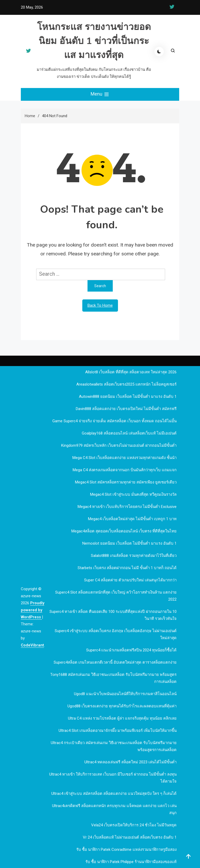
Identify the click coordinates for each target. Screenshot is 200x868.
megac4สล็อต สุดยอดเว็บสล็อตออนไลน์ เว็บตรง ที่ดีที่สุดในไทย (124, 531)
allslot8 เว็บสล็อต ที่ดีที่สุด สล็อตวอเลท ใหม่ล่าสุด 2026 (131, 372)
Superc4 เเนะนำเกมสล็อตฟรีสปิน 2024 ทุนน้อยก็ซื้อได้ (131, 650)
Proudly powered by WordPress (33, 610)
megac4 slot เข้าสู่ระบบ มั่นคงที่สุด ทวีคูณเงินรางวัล (133, 494)
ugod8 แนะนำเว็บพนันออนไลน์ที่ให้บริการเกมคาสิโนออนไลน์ (125, 694)
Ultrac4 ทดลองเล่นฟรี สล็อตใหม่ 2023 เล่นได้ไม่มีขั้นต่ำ (130, 762)
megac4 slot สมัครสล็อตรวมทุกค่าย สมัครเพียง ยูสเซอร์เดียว (126, 482)
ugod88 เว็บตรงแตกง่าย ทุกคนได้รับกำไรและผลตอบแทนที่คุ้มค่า (122, 706)
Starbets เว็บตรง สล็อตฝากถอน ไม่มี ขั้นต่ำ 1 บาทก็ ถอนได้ (127, 568)
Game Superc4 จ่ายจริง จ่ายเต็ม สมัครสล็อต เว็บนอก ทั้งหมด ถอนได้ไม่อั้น (114, 421)
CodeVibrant (32, 645)
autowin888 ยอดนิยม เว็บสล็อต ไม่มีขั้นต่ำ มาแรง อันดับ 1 (128, 397)
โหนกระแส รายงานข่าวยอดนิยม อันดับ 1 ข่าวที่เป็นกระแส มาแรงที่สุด (94, 41)
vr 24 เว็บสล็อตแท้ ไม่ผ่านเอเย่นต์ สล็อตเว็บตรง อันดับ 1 (130, 837)
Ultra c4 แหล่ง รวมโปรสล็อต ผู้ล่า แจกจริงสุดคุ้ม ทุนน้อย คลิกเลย (122, 718)
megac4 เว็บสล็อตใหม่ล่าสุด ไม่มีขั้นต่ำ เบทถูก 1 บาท (132, 519)
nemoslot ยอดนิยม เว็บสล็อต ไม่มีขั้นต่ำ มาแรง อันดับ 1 (129, 543)
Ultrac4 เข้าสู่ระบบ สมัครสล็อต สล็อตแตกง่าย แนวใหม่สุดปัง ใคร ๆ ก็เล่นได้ (114, 794)
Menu (100, 94)
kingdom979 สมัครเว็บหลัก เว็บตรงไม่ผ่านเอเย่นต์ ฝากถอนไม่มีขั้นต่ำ (119, 445)
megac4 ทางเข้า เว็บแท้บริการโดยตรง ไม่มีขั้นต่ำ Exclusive (127, 507)
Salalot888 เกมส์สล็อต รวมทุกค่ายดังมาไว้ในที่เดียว (134, 556)
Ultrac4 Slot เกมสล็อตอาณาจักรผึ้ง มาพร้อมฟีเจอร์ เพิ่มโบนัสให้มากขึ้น (118, 731)
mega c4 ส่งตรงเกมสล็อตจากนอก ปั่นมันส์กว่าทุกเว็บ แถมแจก (125, 470)
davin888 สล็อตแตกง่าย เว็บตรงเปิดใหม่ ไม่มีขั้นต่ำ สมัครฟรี (126, 409)
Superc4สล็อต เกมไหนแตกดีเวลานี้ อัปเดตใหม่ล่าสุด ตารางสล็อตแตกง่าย (115, 662)
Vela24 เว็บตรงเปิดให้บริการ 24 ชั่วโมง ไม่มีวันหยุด (134, 825)
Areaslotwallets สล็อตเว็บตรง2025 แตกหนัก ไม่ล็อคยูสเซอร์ (126, 384)
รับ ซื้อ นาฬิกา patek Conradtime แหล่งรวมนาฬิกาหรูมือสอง (126, 850)
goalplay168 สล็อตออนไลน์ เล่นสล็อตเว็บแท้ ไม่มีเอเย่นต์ (129, 433)
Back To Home (100, 305)
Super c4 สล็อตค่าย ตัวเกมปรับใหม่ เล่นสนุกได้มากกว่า (130, 580)
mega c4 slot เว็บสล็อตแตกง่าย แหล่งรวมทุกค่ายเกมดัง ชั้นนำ (124, 458)
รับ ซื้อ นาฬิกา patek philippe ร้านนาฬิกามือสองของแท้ (131, 862)
